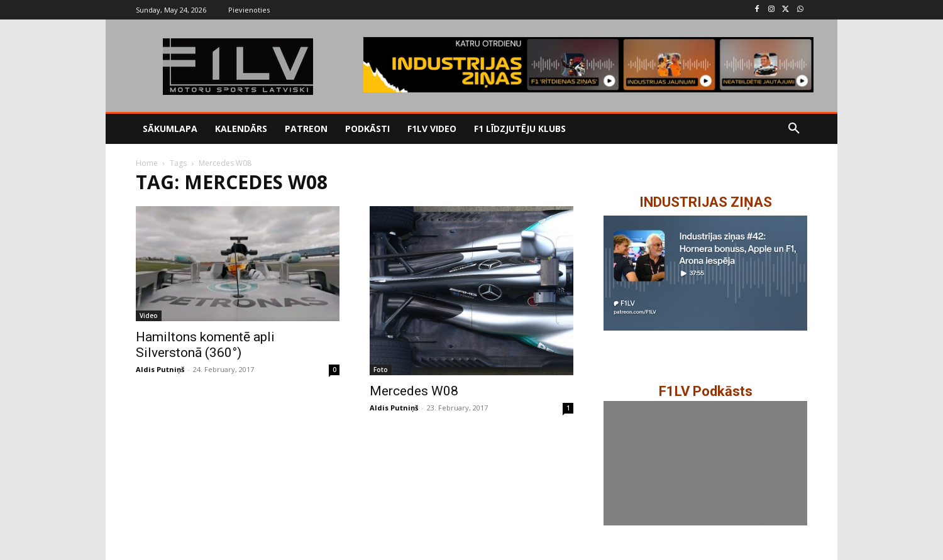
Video (149, 316)
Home (147, 163)
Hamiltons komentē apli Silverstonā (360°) (205, 345)
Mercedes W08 (414, 391)
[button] (794, 129)
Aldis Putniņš (160, 369)
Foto (381, 370)
